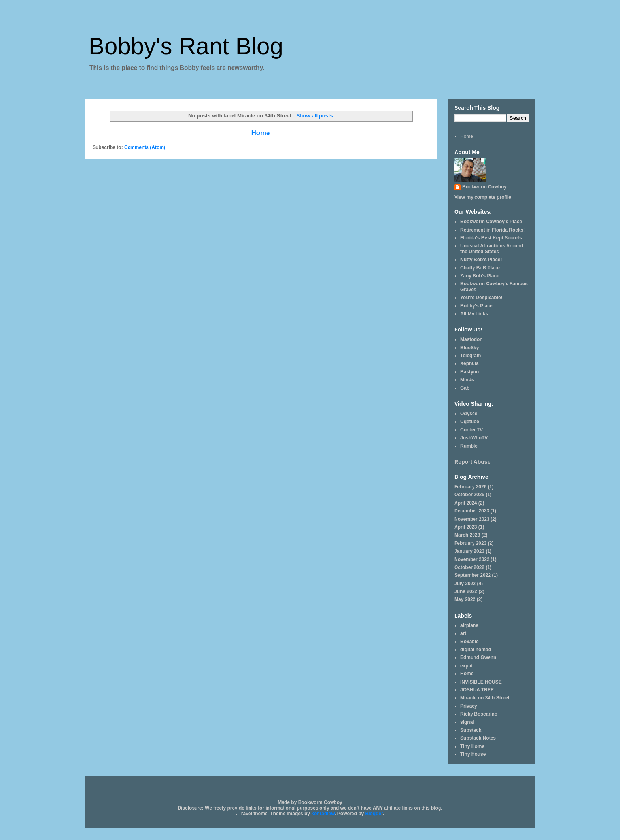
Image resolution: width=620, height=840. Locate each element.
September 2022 (473, 575)
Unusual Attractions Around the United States (492, 249)
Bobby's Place (476, 306)
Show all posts (315, 116)
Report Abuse (472, 462)
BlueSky (470, 348)
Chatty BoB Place (480, 268)
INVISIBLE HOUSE (481, 682)
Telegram (471, 356)
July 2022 (465, 584)
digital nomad (476, 650)
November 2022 (472, 559)
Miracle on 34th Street (485, 698)
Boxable (470, 642)
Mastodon (472, 339)
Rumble (469, 446)
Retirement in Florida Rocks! (492, 230)
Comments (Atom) (145, 147)
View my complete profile (483, 197)
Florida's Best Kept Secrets (491, 238)
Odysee (469, 414)
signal (467, 722)
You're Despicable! (481, 298)
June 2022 (466, 591)
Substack (471, 730)
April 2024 (466, 503)
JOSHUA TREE (477, 690)
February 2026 (470, 487)
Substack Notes (478, 738)
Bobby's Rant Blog (186, 46)
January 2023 (469, 551)
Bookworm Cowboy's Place (491, 222)
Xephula (470, 363)
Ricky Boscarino (479, 714)
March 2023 (467, 535)
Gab (465, 388)
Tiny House (473, 754)
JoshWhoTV (474, 438)
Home (261, 133)
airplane (469, 625)
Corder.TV (472, 430)
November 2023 (472, 519)
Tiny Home (472, 746)
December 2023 (472, 511)
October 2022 (469, 567)
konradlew (323, 814)
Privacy (469, 706)
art (463, 633)
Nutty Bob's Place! (481, 260)
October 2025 (469, 495)
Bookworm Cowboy (484, 187)
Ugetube (470, 422)
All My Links (474, 314)
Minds (467, 380)
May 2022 (465, 599)
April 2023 (466, 527)
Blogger (374, 814)
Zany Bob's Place (480, 276)
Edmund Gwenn (478, 657)
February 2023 (470, 543)
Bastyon (470, 372)
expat (466, 666)
